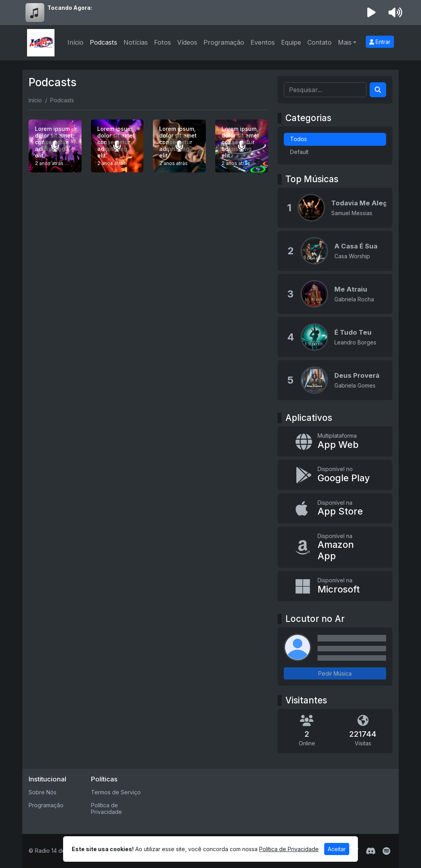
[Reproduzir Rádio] (372, 13)
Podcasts (103, 42)
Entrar (380, 42)
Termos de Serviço (116, 792)
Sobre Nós (43, 792)
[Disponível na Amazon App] (335, 547)
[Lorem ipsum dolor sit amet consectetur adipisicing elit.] (55, 146)
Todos (299, 139)
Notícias (136, 42)
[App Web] (335, 441)
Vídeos (187, 42)
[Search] (378, 90)
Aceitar (337, 849)
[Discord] (371, 851)
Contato (319, 42)
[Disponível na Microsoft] (335, 586)
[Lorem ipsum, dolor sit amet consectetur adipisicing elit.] (117, 146)
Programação (224, 42)
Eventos (263, 42)
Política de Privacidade (106, 808)
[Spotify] (386, 851)
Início (75, 42)
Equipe (291, 42)
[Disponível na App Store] (335, 508)
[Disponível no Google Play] (335, 475)
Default (299, 152)
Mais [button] (345, 42)
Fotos (162, 42)
